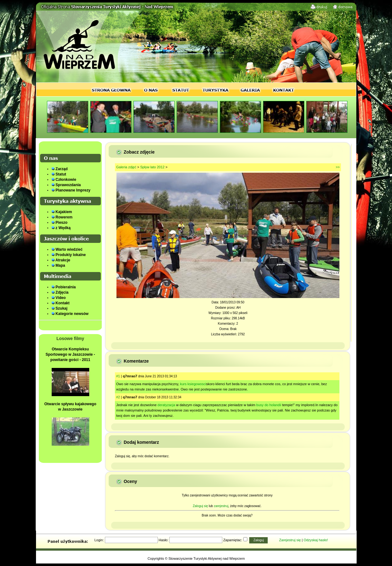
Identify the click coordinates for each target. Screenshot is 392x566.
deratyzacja (166, 405)
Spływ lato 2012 (152, 167)
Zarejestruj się (290, 540)
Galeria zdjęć (126, 167)
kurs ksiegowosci (193, 384)
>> (338, 167)
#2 (118, 397)
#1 (118, 376)
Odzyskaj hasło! (316, 540)
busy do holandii (269, 405)
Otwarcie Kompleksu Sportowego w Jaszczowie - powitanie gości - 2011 (70, 354)
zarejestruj (221, 506)
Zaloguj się (200, 506)
